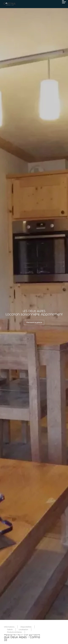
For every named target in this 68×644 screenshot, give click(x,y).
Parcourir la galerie (34, 322)
